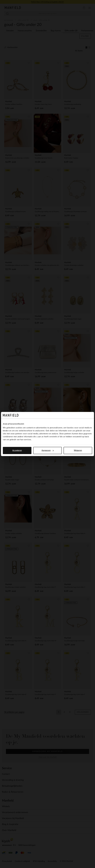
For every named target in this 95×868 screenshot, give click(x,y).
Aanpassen (48, 450)
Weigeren (78, 450)
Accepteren (17, 450)
